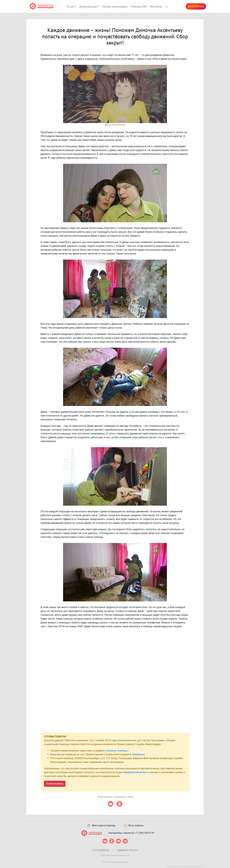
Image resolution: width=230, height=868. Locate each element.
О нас (70, 7)
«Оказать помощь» (117, 751)
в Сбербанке (137, 754)
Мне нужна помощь (101, 826)
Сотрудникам (101, 850)
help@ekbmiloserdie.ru (136, 772)
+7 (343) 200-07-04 (145, 833)
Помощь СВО (139, 7)
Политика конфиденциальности (115, 855)
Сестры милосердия (115, 7)
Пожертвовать (55, 784)
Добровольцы (88, 7)
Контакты (156, 7)
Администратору (127, 850)
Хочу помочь (196, 6)
